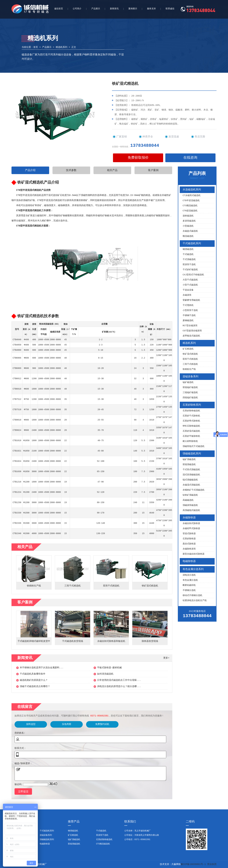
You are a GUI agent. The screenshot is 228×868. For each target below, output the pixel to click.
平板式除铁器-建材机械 (109, 668)
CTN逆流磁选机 (190, 211)
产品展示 (96, 9)
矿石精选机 (188, 349)
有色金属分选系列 (193, 569)
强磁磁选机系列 (192, 454)
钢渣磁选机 (188, 249)
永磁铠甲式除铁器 (191, 529)
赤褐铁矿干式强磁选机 (194, 490)
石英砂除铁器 (189, 539)
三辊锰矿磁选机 (190, 393)
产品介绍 (30, 170)
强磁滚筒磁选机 (190, 505)
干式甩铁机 (188, 305)
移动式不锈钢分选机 (192, 596)
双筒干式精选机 (190, 359)
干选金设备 (188, 290)
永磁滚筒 (187, 295)
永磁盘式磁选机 (190, 231)
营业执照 (212, 864)
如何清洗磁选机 (105, 674)
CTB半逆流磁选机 (191, 201)
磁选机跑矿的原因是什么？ (34, 680)
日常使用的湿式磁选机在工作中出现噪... (119, 680)
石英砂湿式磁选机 (191, 431)
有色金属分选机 (190, 580)
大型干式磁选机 (190, 280)
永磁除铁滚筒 (189, 549)
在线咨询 (190, 158)
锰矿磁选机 (188, 382)
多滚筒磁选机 (189, 221)
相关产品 (112, 170)
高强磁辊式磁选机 (191, 510)
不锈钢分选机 (189, 590)
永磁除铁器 (189, 518)
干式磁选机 (188, 254)
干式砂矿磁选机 (190, 270)
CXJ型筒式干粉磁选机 (193, 275)
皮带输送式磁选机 (191, 336)
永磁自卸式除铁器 (191, 524)
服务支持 (151, 9)
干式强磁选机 (189, 260)
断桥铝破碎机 (189, 585)
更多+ (166, 658)
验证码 (18, 785)
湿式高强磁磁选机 (191, 475)
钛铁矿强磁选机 (190, 495)
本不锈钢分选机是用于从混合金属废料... (42, 668)
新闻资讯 (114, 9)
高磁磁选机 (188, 500)
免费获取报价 (138, 158)
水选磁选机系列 (192, 190)
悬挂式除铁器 (189, 544)
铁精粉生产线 (189, 369)
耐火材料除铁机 (190, 441)
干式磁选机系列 (192, 243)
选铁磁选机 (188, 216)
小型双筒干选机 (190, 310)
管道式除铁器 (189, 534)
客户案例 (153, 170)
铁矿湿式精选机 (190, 354)
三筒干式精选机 (190, 364)
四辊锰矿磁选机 (190, 398)
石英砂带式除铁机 (191, 421)
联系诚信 (170, 9)
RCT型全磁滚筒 (190, 326)
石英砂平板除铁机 (191, 436)
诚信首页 (59, 9)
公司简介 (77, 9)
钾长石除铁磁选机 (191, 426)
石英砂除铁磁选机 (191, 411)
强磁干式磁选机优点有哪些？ (35, 686)
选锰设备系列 (190, 377)
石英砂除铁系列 (192, 405)
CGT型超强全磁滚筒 (192, 331)
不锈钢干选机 (189, 316)
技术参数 (71, 170)
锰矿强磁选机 (189, 460)
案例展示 (133, 9)
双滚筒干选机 (189, 265)
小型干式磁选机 (190, 285)
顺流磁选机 (188, 236)
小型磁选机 (188, 226)
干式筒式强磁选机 (191, 470)
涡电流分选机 (189, 575)
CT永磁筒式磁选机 (192, 196)
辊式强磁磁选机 (190, 480)
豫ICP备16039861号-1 (193, 864)
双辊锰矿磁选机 (190, 388)
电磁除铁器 (189, 561)
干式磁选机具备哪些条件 (33, 674)
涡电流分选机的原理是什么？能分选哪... (119, 686)
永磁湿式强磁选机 (191, 485)
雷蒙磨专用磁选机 (191, 300)
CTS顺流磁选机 (190, 206)
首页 (36, 47)
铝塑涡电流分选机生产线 (195, 601)
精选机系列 (62, 47)
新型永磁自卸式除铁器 (194, 554)
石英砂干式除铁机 (191, 416)
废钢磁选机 (188, 321)
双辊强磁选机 (189, 465)
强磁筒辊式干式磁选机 (194, 446)
